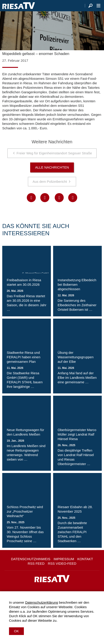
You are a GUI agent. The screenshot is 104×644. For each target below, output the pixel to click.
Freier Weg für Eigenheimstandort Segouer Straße (54, 153)
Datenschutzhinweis (31, 559)
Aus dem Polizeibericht (50, 182)
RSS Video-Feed (62, 563)
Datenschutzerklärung (42, 602)
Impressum (64, 559)
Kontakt (85, 559)
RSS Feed (36, 563)
